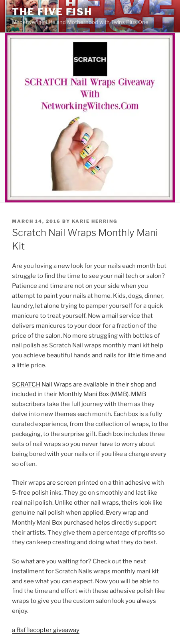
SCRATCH (26, 384)
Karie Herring (95, 221)
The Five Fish (52, 12)
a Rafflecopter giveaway (46, 630)
